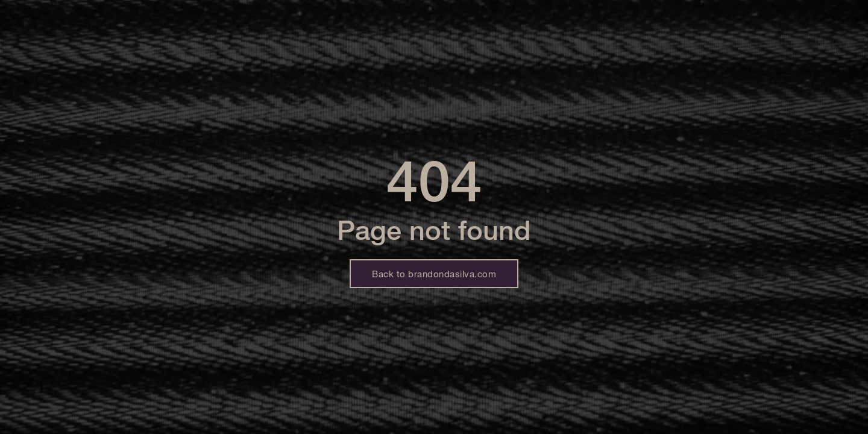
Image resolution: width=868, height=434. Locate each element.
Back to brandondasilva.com (434, 274)
